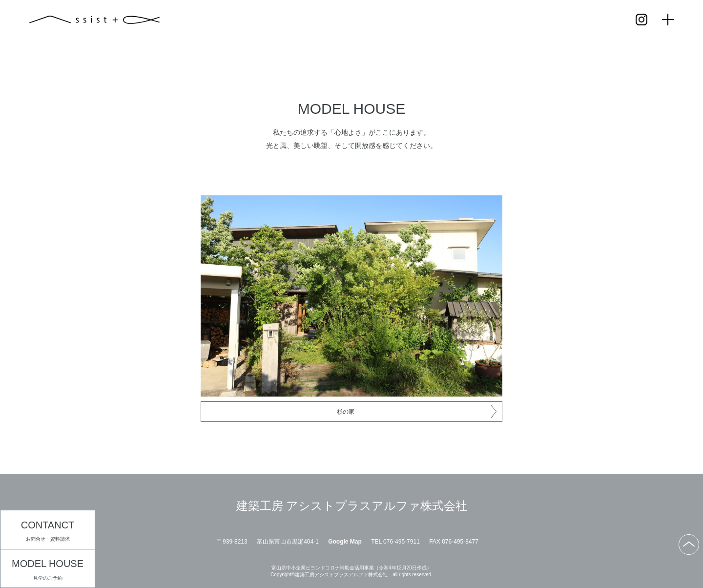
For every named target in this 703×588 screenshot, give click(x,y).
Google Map (345, 542)
